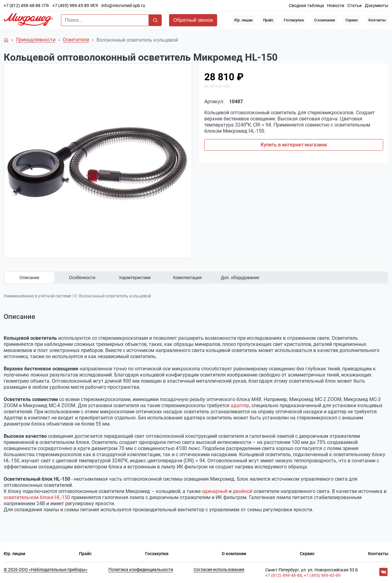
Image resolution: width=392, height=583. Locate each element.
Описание (29, 278)
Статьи (354, 6)
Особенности (82, 278)
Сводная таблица (306, 6)
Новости (336, 6)
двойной (243, 491)
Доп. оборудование (240, 278)
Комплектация (188, 278)
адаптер (240, 405)
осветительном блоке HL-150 (37, 497)
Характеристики (135, 278)
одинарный (215, 491)
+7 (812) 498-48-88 (22, 6)
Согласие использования (219, 570)
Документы (377, 6)
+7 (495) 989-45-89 (71, 6)
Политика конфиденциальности (141, 570)
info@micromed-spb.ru (123, 6)
